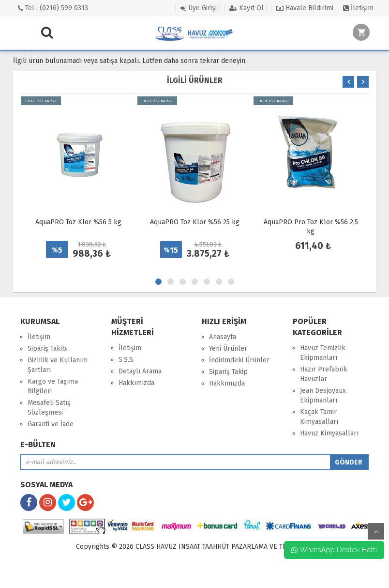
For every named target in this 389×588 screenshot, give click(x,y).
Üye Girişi (199, 8)
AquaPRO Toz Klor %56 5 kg (78, 222)
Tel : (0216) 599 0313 (53, 8)
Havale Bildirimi (305, 8)
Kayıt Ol (247, 8)
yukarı (376, 531)
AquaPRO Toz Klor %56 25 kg (195, 222)
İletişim (358, 8)
